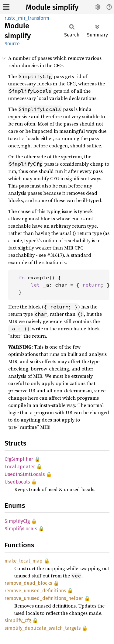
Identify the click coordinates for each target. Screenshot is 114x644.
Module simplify (52, 7)
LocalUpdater (20, 467)
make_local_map (24, 561)
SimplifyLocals (21, 529)
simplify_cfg (18, 620)
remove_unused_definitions (35, 591)
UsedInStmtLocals (25, 474)
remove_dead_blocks (28, 583)
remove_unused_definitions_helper (44, 598)
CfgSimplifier (19, 459)
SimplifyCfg (17, 521)
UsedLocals (17, 482)
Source (12, 44)
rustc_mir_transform (27, 18)
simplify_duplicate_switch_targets (43, 628)
